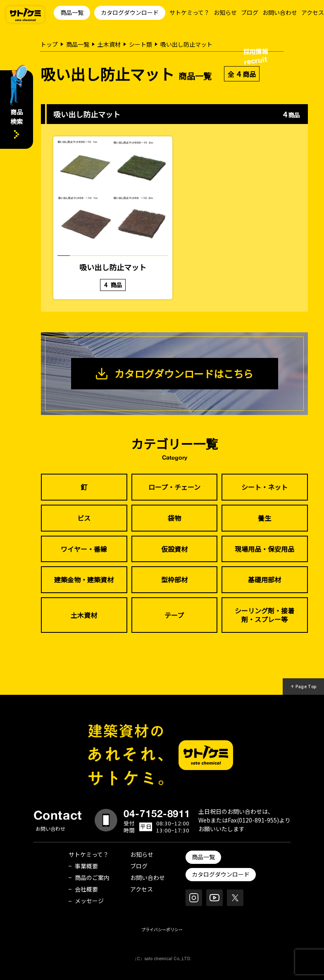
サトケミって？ (189, 12)
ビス (84, 518)
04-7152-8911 (157, 813)
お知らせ (225, 12)
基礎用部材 (264, 579)
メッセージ (89, 901)
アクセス (313, 12)
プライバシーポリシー (162, 929)
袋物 (174, 518)
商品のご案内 (92, 877)
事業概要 (86, 866)
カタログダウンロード (130, 12)
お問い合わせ (280, 12)
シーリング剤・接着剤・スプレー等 (264, 615)
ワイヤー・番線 (84, 549)
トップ (49, 44)
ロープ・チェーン (174, 487)
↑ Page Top (304, 687)
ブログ (250, 12)
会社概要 (86, 889)
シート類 (141, 44)
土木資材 (109, 44)
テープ (174, 615)
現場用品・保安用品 (264, 549)
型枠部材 (174, 579)
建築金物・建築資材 (84, 579)
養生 (264, 518)
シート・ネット (264, 487)
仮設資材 (174, 549)
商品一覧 (72, 12)
